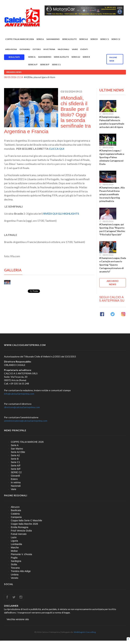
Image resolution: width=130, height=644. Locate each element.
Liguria (14, 541)
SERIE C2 (116, 39)
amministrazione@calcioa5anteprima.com (26, 421)
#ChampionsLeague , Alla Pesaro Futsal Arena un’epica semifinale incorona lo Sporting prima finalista (112, 194)
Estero (37, 49)
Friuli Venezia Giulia (21, 531)
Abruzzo (15, 507)
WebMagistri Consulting (85, 632)
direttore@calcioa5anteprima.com (22, 407)
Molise (14, 551)
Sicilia (14, 564)
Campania (16, 517)
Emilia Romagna (20, 527)
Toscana (15, 568)
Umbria (15, 575)
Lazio (14, 537)
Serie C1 (105, 39)
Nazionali (63, 49)
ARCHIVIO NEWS (113, 283)
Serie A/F (33, 64)
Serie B (94, 39)
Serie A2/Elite (61, 57)
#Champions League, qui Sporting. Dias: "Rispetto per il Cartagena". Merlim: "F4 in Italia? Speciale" (112, 230)
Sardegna (16, 561)
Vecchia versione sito (18, 619)
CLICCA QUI (57, 149)
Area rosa (11, 49)
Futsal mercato (19, 534)
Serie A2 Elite (69, 39)
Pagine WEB (113, 59)
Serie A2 (84, 39)
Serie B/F (45, 64)
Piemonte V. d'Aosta (21, 554)
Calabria (15, 514)
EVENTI (84, 49)
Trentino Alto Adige (21, 571)
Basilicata (16, 510)
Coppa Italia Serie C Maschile (26, 520)
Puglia (14, 558)
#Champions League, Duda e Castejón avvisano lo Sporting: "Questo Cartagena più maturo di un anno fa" (113, 265)
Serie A (40, 39)
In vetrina (49, 49)
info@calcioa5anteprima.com (19, 394)
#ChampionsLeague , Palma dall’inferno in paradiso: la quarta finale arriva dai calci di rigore (112, 122)
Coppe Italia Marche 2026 (24, 524)
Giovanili (25, 49)
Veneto (15, 578)
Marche (15, 548)
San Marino (53, 39)
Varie (75, 49)
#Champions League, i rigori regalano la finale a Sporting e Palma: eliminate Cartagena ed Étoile (112, 157)
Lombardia (16, 544)
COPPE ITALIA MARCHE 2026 (20, 39)
